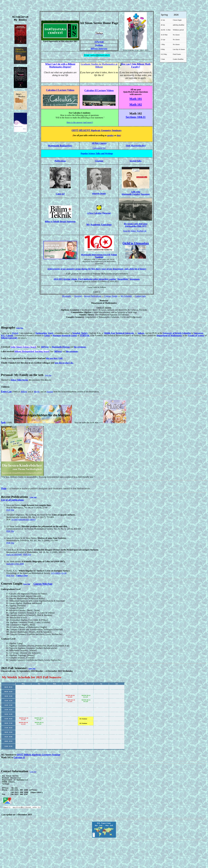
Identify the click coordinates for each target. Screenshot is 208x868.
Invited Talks (136, 161)
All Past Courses (99, 144)
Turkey (84, 333)
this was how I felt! (54, 359)
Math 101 (136, 99)
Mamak (15, 333)
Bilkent (24, 392)
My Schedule (126, 296)
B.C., (3, 336)
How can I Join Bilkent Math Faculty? (136, 66)
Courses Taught (111, 296)
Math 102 (136, 105)
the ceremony (72, 352)
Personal (78, 296)
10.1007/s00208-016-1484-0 (23, 520)
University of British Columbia (177, 333)
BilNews (45, 347)
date (119, 136)
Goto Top (20, 328)
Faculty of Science (196, 336)
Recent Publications (93, 296)
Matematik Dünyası (61, 347)
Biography (67, 296)
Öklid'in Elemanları (136, 244)
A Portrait (99, 42)
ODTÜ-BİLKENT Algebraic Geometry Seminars (96, 131)
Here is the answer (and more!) (80, 123)
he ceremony (80, 347)
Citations (99, 161)
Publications (60, 161)
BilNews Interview (99, 49)
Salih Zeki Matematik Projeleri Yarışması (136, 193)
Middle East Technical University (119, 333)
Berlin (37, 392)
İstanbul (76, 333)
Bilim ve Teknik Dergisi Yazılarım (60, 222)
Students (99, 46)
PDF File (10, 510)
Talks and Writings (97, 154)
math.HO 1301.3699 (15, 564)
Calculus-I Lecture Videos (60, 90)
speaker (110, 136)
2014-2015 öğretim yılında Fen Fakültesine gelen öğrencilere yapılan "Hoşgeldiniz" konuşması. (97, 279)
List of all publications (12, 500)
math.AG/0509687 (14, 555)
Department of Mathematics (169, 336)
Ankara (141, 333)
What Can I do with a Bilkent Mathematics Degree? (60, 66)
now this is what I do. (64, 363)
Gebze (47, 336)
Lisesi (50, 333)
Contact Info (140, 296)
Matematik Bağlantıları (60, 146)
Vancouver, (199, 333)
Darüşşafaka (41, 333)
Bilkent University (9, 338)
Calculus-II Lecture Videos (99, 91)
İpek (3, 423)
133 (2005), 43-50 (59, 574)
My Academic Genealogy (99, 225)
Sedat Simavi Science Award (23, 347)
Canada (10, 336)
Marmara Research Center (65, 336)
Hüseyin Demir (99, 194)
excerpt (50, 392)
